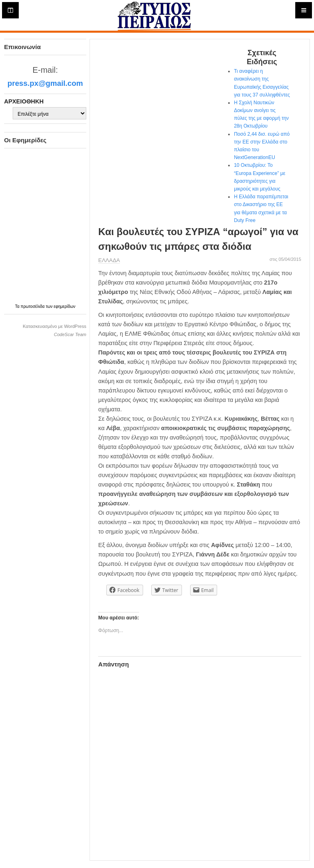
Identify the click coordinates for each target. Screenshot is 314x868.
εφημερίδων (64, 306)
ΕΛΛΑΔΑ (109, 260)
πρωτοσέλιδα (33, 306)
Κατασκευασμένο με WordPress (55, 326)
